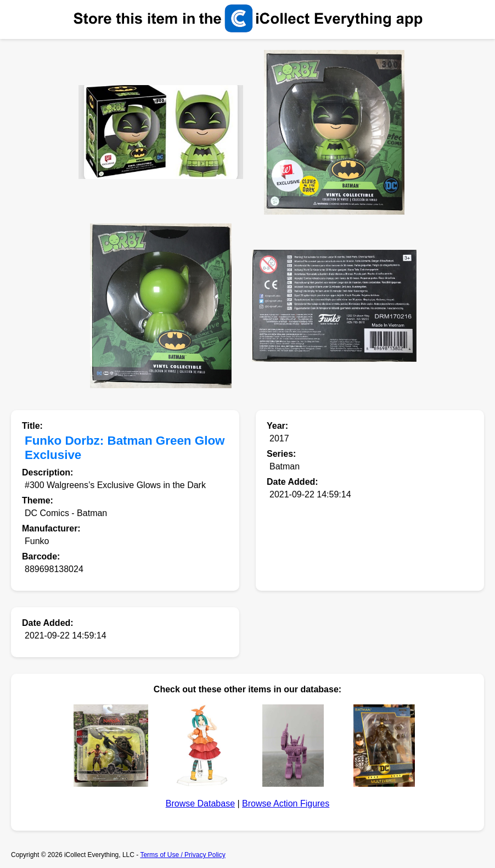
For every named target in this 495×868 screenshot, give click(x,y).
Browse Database (200, 803)
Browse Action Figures (286, 803)
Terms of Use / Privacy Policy (182, 855)
